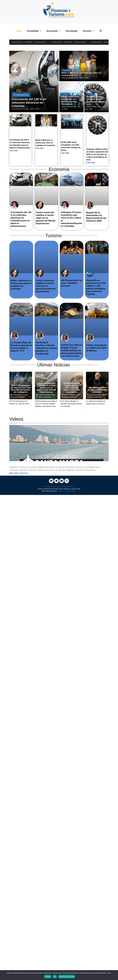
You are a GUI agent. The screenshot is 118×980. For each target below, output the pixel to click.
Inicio (19, 31)
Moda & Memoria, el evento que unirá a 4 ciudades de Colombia (45, 143)
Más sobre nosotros (19, 473)
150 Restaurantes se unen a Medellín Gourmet (72, 283)
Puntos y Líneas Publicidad (67, 491)
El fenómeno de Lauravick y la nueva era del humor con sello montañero (72, 388)
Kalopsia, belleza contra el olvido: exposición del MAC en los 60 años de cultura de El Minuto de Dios (97, 154)
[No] (115, 975)
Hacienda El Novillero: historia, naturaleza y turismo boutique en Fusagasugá (46, 348)
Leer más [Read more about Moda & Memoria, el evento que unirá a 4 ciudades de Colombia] (39, 148)
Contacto (71, 486)
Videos (16, 419)
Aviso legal (63, 486)
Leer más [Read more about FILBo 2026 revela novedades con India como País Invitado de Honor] (65, 153)
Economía (55, 31)
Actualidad (35, 31)
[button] (12, 443)
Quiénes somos (54, 486)
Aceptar (48, 977)
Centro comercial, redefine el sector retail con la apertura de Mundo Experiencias (46, 218)
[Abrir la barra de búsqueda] (101, 31)
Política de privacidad (67, 977)
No (55, 977)
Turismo (90, 31)
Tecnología (71, 31)
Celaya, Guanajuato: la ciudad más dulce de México (97, 348)
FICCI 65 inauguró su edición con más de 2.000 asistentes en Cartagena (21, 389)
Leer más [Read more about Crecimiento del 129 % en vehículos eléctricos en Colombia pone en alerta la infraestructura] (14, 151)
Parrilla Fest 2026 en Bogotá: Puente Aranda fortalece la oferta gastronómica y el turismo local (71, 350)
